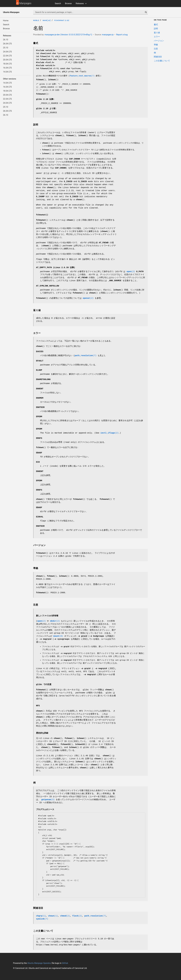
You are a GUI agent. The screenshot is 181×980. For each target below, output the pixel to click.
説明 (156, 29)
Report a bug (122, 35)
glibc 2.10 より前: (46, 109)
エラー (157, 37)
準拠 (156, 45)
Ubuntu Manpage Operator (39, 963)
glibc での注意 (44, 685)
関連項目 (158, 57)
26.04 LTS (7, 44)
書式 (156, 25)
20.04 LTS (7, 60)
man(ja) (47, 20)
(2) (131, 272)
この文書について (162, 61)
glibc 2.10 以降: (45, 99)
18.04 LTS (7, 64)
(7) (82, 76)
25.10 (6, 48)
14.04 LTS (7, 72)
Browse (68, 3)
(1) (41, 916)
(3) (48, 800)
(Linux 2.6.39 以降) (56, 268)
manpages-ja (108, 35)
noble (36, 20)
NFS (38, 706)
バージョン (159, 41)
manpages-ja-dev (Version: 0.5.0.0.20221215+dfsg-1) (68, 35)
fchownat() (42, 215)
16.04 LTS (7, 68)
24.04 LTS (7, 52)
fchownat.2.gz (62, 20)
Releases (80, 3)
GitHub (65, 963)
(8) (58, 636)
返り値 (157, 33)
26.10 (6, 40)
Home (6, 21)
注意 (156, 49)
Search (58, 3)
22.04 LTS (7, 56)
